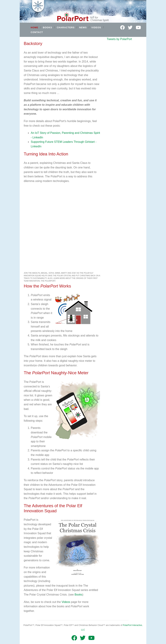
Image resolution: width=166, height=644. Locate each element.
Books (78, 595)
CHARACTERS (66, 27)
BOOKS (48, 27)
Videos (66, 602)
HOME (35, 27)
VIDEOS (96, 27)
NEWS (83, 27)
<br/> (62, 228)
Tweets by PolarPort (119, 39)
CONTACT (37, 32)
